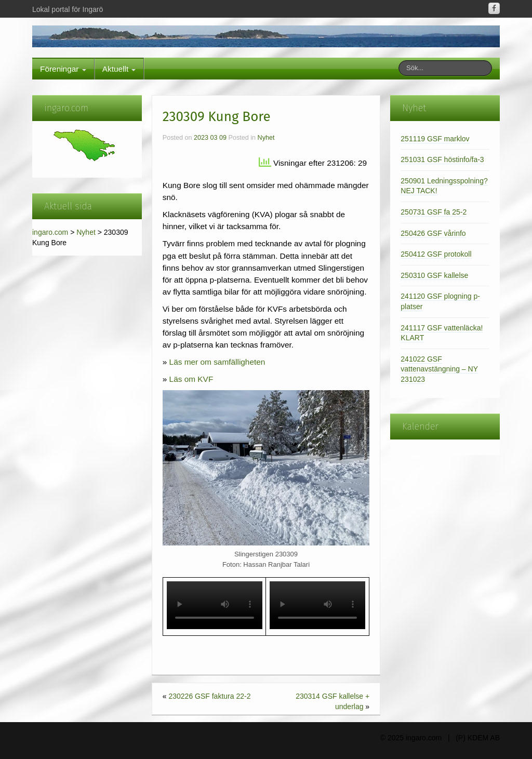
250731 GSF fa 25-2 (434, 212)
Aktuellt (119, 69)
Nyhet (86, 232)
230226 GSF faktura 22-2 (209, 696)
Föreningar (63, 69)
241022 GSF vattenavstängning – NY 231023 (439, 369)
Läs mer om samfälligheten (217, 362)
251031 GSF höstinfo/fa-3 (442, 159)
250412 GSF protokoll (436, 254)
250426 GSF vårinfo (433, 233)
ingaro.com (50, 232)
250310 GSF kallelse (434, 275)
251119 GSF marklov (435, 139)
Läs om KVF (191, 379)
